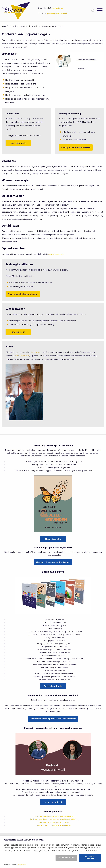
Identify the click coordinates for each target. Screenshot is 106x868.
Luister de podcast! (53, 802)
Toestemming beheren (66, 858)
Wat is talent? (18, 332)
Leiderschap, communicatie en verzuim (54, 825)
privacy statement (22, 865)
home (4, 26)
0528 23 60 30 (57, 8)
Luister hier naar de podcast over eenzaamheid (53, 719)
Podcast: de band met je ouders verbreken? (54, 816)
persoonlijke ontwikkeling (18, 26)
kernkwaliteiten (35, 26)
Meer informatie (18, 143)
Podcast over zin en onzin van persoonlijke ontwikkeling (54, 819)
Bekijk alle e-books (53, 686)
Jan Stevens (36, 352)
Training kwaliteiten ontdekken (76, 147)
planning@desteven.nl (57, 14)
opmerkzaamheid (56, 254)
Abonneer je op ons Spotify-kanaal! (53, 562)
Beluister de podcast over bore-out (54, 822)
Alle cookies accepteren (90, 858)
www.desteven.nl (22, 356)
